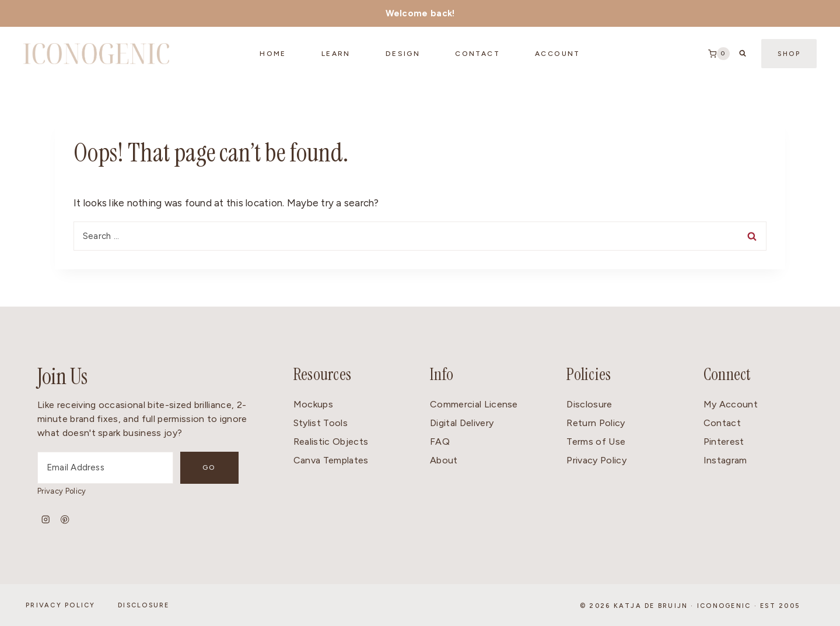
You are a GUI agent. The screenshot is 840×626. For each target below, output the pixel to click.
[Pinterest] (65, 520)
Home (273, 54)
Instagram (725, 460)
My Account (731, 404)
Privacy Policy (62, 491)
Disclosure (589, 404)
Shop (789, 54)
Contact (722, 423)
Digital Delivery (462, 423)
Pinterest (724, 442)
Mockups (313, 404)
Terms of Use (596, 442)
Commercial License (474, 404)
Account (558, 54)
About (444, 460)
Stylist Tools (321, 423)
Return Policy (596, 423)
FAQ (440, 442)
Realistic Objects (331, 442)
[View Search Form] (743, 54)
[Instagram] (46, 520)
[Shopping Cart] (719, 54)
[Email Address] (105, 468)
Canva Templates (331, 460)
